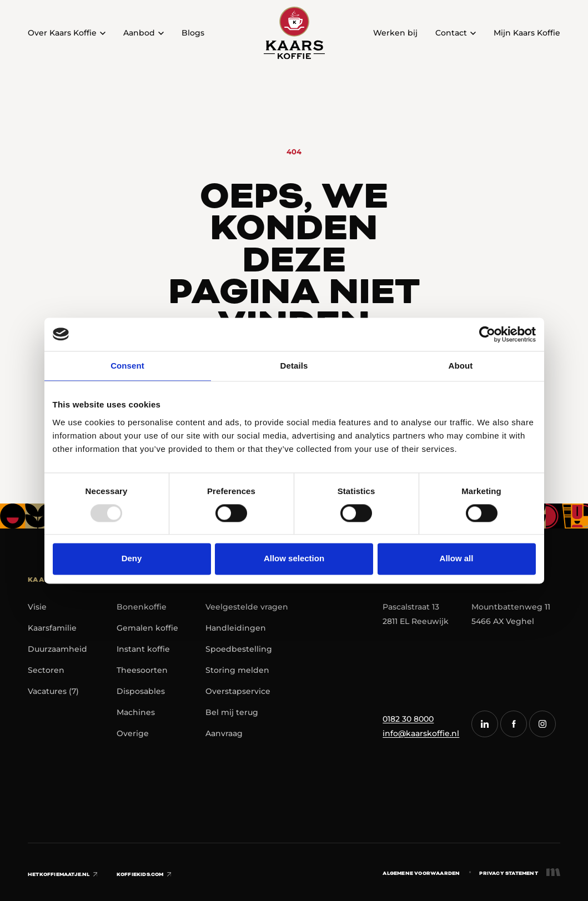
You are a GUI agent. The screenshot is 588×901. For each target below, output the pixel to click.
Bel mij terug (232, 712)
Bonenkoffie (142, 607)
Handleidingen (236, 628)
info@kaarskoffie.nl (421, 733)
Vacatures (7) (53, 691)
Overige (133, 733)
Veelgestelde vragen (247, 607)
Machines (136, 712)
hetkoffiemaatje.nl (63, 874)
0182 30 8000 (408, 719)
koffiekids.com (144, 874)
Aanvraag (224, 733)
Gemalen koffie (147, 628)
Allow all (457, 559)
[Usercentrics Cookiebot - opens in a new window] (487, 334)
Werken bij (395, 33)
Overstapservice (238, 691)
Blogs (193, 33)
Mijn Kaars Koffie (527, 33)
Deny (132, 559)
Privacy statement (508, 873)
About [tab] (461, 366)
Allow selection (294, 559)
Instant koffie (143, 649)
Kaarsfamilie (52, 628)
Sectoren (46, 670)
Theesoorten (142, 670)
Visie (37, 607)
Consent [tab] (127, 366)
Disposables (141, 691)
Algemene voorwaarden (421, 873)
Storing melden (237, 670)
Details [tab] (294, 366)
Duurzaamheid (57, 649)
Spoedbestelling (239, 649)
